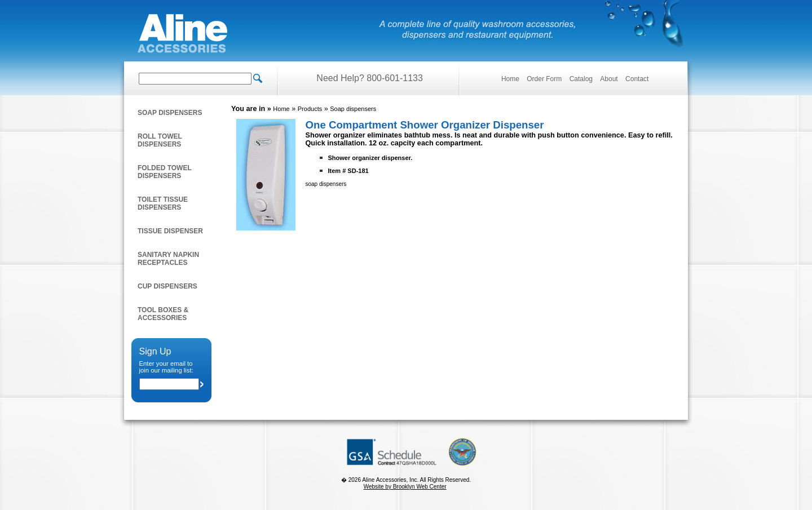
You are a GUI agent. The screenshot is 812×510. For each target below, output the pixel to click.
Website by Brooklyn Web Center (405, 487)
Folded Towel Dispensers (165, 172)
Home (510, 79)
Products (310, 109)
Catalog (581, 79)
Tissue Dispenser (170, 231)
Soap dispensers (170, 113)
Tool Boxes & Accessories (163, 314)
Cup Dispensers (167, 286)
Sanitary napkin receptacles (168, 259)
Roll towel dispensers (160, 140)
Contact (637, 79)
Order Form (544, 79)
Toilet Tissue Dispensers (163, 203)
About (609, 79)
